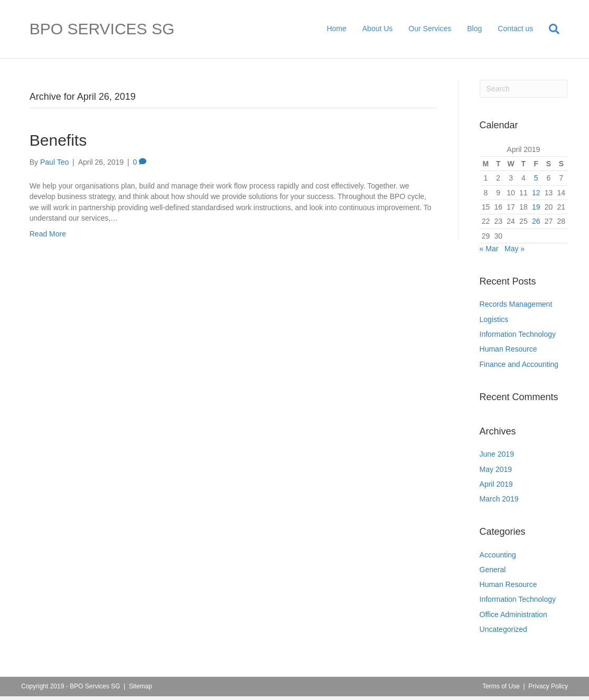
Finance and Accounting (519, 364)
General (493, 570)
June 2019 (497, 454)
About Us (378, 29)
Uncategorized (503, 629)
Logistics (494, 319)
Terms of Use (501, 686)
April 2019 (496, 484)
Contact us (515, 29)
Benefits (58, 140)
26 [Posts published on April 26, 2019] (536, 221)
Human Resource (508, 349)
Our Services (430, 29)
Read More (48, 234)
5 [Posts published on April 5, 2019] (536, 178)
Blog (474, 29)
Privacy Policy (548, 686)
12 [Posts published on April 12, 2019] (536, 193)
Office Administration (513, 614)
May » (515, 249)
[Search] (550, 29)
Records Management (516, 304)
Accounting (498, 555)
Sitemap (141, 686)
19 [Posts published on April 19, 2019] (536, 207)
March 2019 (499, 499)
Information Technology (518, 334)
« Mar (489, 249)
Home (336, 29)
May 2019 (496, 469)
